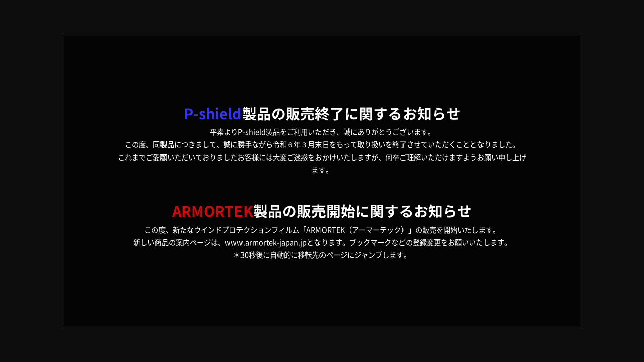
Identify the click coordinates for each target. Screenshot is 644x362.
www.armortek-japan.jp (266, 242)
